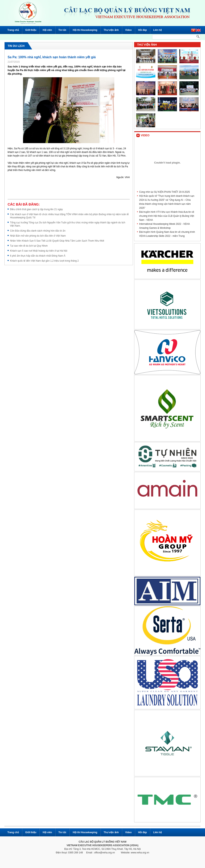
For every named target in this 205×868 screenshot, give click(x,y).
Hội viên (47, 30)
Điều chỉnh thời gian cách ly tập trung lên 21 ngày (36, 209)
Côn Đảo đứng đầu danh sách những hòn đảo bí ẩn (38, 231)
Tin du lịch (16, 46)
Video (128, 30)
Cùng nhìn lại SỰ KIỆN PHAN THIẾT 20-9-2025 (164, 192)
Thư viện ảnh (111, 30)
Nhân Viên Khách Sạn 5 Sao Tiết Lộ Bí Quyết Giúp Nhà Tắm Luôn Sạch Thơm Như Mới (57, 241)
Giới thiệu (31, 30)
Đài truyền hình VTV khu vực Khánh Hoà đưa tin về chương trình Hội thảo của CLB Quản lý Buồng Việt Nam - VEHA (167, 216)
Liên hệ (157, 30)
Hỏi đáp (143, 30)
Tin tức (62, 30)
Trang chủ (13, 30)
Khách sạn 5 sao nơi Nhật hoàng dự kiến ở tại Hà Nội (39, 251)
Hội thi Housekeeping (85, 30)
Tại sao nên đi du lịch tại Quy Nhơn (29, 246)
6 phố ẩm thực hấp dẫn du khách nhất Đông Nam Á (38, 256)
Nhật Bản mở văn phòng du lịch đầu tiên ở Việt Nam (38, 236)
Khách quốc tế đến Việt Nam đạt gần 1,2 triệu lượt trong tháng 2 (44, 261)
